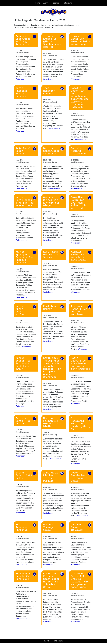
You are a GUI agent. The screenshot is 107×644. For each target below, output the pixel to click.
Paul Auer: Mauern (51, 308)
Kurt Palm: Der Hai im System (51, 255)
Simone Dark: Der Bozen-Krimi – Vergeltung (81, 40)
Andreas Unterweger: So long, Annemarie (24, 40)
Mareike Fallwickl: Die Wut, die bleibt (52, 422)
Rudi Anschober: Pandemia (23, 527)
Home (37, 3)
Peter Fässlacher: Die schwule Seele (79, 477)
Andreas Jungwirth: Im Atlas (78, 527)
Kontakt (47, 641)
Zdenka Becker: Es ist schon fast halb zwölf (23, 364)
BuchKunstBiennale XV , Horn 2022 (24, 576)
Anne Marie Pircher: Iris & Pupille (51, 477)
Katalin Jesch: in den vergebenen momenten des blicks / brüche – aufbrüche (80, 98)
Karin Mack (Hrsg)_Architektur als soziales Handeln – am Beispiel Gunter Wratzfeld (52, 368)
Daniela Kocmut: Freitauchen (79, 151)
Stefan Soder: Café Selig (24, 476)
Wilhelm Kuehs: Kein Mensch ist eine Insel (79, 256)
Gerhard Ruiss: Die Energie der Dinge (51, 201)
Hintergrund (67, 3)
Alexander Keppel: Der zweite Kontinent (79, 310)
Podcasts (55, 3)
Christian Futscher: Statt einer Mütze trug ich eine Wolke (51, 580)
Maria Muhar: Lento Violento (22, 310)
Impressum (58, 641)
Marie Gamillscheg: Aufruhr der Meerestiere (25, 201)
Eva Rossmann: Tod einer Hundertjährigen (81, 424)
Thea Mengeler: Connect (50, 91)
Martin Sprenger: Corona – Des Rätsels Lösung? (25, 257)
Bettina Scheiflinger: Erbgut (51, 151)
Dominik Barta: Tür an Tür (23, 421)
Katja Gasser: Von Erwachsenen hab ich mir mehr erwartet (81, 364)
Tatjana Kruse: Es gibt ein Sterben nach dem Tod (52, 42)
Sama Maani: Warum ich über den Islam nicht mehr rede (79, 203)
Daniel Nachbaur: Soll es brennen (22, 92)
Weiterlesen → (21, 79)
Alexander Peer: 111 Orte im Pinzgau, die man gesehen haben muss (80, 580)
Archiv (46, 3)
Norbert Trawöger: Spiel (50, 527)
